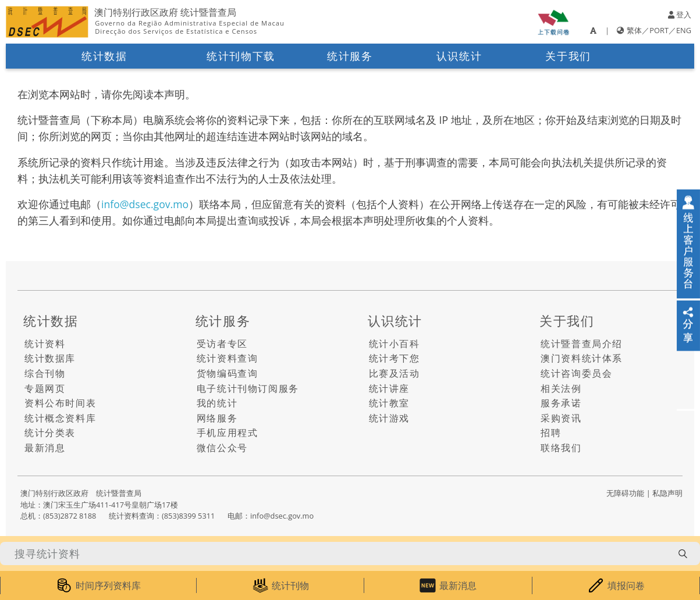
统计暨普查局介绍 (582, 344)
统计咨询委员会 (576, 373)
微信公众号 (222, 448)
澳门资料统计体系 (582, 358)
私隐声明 (667, 493)
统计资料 (45, 344)
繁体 (634, 30)
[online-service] (688, 244)
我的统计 (217, 403)
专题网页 (45, 388)
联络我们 (561, 448)
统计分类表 (50, 433)
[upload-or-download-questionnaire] (554, 22)
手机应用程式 (228, 433)
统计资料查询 (228, 358)
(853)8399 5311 (188, 516)
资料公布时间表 (60, 403)
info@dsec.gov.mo (145, 204)
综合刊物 (45, 373)
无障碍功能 (625, 493)
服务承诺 (561, 403)
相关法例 (561, 388)
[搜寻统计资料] (335, 553)
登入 (680, 15)
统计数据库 (50, 358)
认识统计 (459, 56)
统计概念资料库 (60, 418)
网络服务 (217, 418)
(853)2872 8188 (70, 516)
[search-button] (683, 553)
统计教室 (389, 403)
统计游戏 (389, 418)
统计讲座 (389, 388)
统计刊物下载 (241, 56)
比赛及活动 (395, 373)
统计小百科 (395, 344)
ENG (684, 30)
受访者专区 (222, 344)
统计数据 (104, 56)
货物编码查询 (228, 373)
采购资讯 (561, 418)
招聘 (551, 433)
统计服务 (350, 56)
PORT (659, 30)
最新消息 (45, 448)
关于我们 (568, 56)
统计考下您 (395, 358)
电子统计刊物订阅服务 (248, 388)
